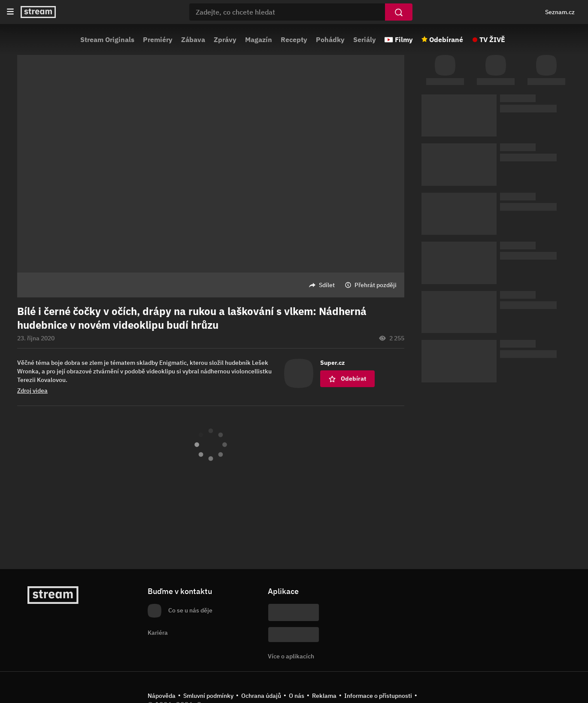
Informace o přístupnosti (378, 696)
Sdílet (327, 285)
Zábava (193, 39)
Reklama (324, 696)
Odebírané (446, 39)
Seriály (365, 39)
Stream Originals (107, 39)
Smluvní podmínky (208, 696)
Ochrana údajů (261, 696)
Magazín (259, 39)
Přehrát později (376, 285)
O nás (297, 696)
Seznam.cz (560, 12)
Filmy (404, 39)
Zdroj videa (32, 391)
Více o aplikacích (291, 656)
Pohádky (330, 39)
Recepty (294, 39)
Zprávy (225, 39)
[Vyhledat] (399, 12)
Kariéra (158, 633)
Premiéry (158, 39)
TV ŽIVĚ (492, 39)
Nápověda (162, 696)
